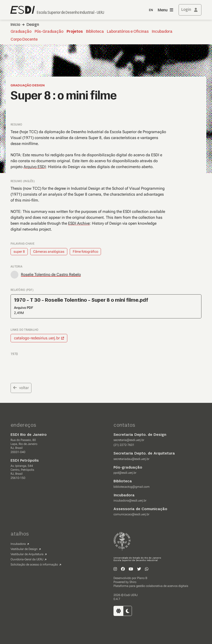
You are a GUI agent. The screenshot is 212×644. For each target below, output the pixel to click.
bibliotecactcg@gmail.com (132, 487)
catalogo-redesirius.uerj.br (37, 338)
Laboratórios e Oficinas (128, 32)
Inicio (15, 25)
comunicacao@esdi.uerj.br (131, 514)
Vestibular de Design (24, 549)
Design (33, 25)
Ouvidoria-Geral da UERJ (27, 559)
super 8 (19, 251)
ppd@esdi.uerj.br (125, 473)
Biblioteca (95, 32)
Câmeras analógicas (49, 251)
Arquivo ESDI (35, 167)
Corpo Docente (24, 40)
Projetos (75, 32)
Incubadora (162, 32)
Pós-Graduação (49, 32)
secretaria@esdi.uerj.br (129, 440)
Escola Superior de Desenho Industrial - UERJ (71, 13)
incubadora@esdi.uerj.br (130, 501)
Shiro (133, 582)
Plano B (142, 578)
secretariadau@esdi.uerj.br (131, 459)
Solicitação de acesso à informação (34, 565)
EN (151, 10)
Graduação (21, 32)
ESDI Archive (79, 223)
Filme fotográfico (85, 251)
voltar (21, 388)
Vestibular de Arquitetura (27, 554)
